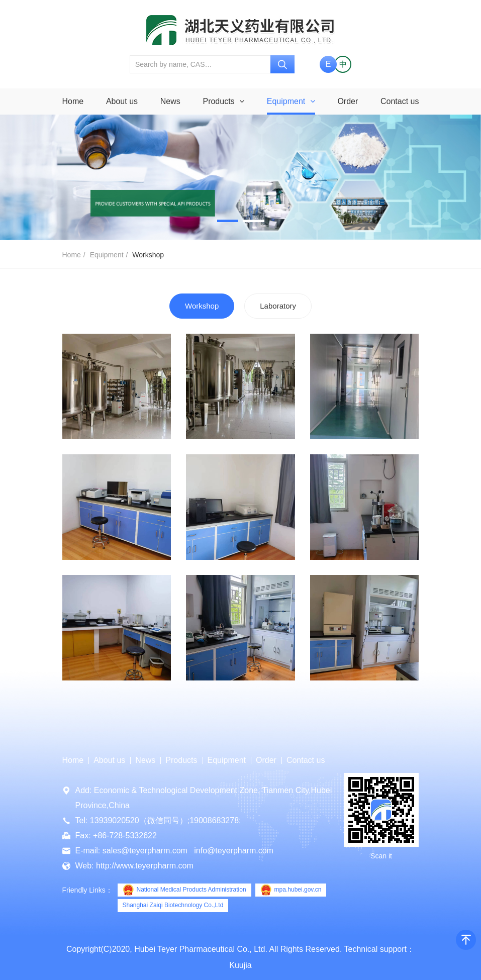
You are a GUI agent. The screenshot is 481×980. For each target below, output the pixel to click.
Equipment (291, 101)
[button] (228, 221)
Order (348, 101)
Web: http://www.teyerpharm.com (134, 866)
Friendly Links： (87, 890)
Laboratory (278, 306)
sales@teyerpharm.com (145, 851)
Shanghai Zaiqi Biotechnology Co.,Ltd (173, 905)
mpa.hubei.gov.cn (291, 890)
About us (122, 101)
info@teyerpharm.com (234, 851)
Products (223, 101)
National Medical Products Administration (184, 890)
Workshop (202, 306)
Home (73, 101)
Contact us (400, 101)
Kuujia (240, 965)
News (170, 101)
